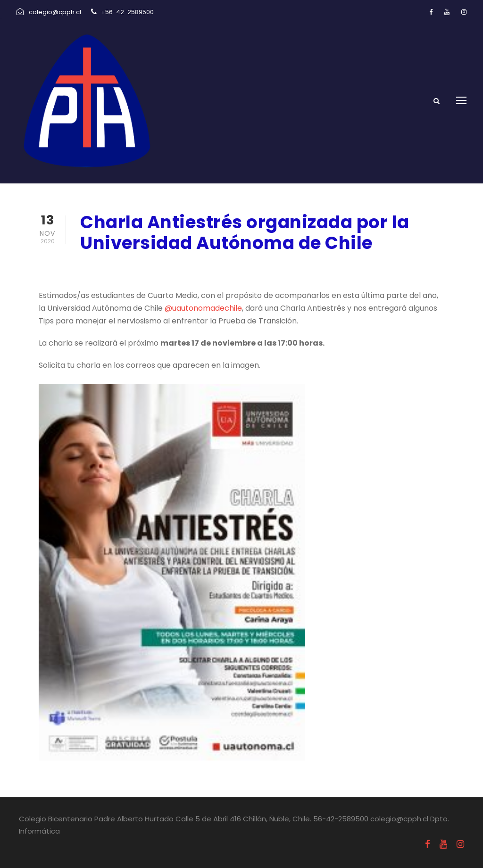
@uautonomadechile (203, 308)
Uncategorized (255, 268)
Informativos (193, 268)
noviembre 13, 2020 (116, 268)
